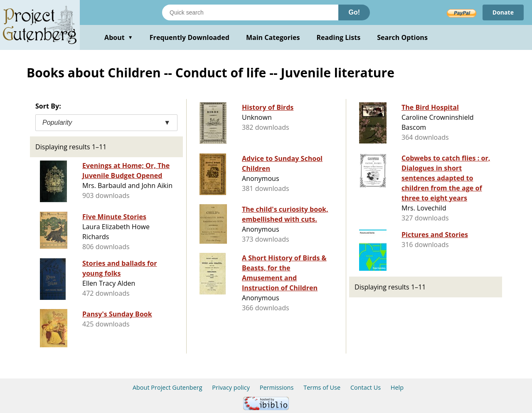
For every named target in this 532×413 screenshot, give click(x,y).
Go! (354, 12)
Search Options (402, 37)
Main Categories (273, 37)
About (119, 37)
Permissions (277, 387)
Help (397, 387)
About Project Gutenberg (167, 387)
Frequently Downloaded (190, 37)
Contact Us (366, 387)
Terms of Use (322, 387)
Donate (503, 12)
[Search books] (250, 12)
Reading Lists (339, 37)
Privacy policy (231, 387)
